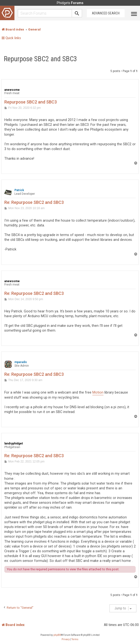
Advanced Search (106, 13)
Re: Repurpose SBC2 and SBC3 (34, 202)
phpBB (57, 635)
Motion (98, 392)
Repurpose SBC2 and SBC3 (40, 59)
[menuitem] (66, 639)
